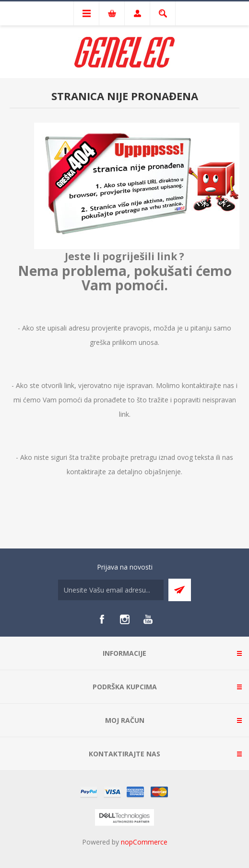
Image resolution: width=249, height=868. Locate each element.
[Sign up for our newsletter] (111, 590)
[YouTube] (148, 619)
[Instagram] (125, 619)
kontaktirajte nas (208, 385)
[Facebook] (102, 619)
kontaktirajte (86, 472)
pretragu (144, 457)
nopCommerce (144, 842)
